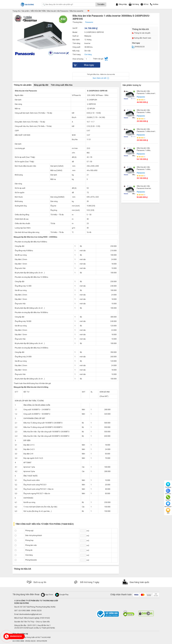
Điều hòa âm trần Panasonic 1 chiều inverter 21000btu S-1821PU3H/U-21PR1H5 (147, 132)
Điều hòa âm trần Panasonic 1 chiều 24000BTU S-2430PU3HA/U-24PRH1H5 (147, 170)
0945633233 (138, 47)
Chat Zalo (168, 491)
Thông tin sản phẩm (23, 85)
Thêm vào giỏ (100, 59)
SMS (168, 511)
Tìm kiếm (101, 4)
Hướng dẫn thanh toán (142, 38)
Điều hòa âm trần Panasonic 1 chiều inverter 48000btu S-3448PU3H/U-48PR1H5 (147, 94)
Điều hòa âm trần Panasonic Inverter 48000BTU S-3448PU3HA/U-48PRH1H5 (147, 189)
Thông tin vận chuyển (141, 33)
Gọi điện (168, 498)
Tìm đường (168, 485)
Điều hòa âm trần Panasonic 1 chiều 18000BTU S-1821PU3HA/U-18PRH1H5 (147, 113)
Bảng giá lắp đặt (41, 85)
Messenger (168, 504)
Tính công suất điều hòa (62, 85)
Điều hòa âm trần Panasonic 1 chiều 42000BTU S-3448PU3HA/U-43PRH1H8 (147, 151)
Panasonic (141, 97)
